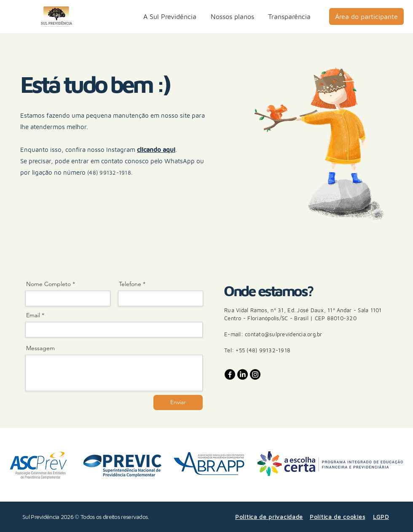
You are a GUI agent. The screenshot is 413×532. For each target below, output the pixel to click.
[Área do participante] (366, 16)
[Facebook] (230, 374)
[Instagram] (255, 374)
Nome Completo (48, 284)
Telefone (130, 284)
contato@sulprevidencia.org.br (284, 334)
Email (33, 315)
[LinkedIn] (243, 374)
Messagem (40, 348)
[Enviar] (178, 402)
